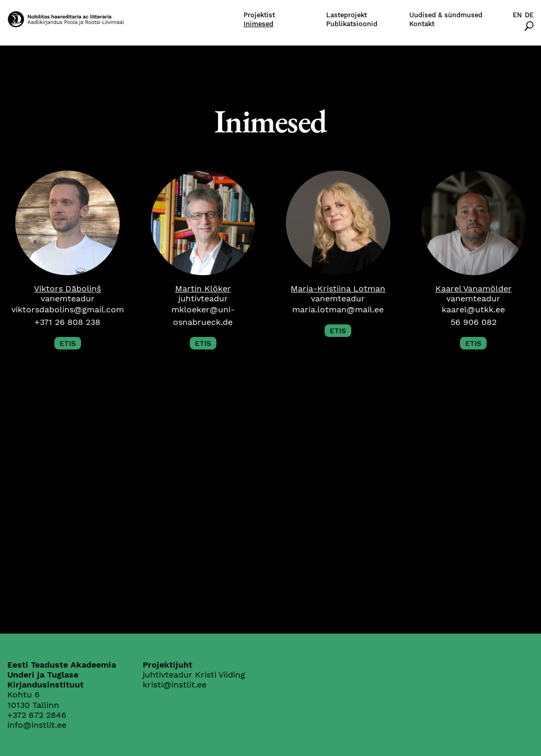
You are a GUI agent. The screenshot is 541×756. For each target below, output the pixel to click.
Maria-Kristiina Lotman (338, 289)
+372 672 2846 (37, 715)
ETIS (68, 343)
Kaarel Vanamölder (474, 289)
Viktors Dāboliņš (67, 289)
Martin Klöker (203, 289)
